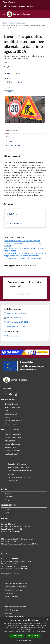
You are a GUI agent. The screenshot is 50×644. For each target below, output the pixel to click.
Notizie (7, 493)
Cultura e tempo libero (13, 437)
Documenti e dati (11, 424)
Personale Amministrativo (14, 421)
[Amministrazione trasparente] (17, 6)
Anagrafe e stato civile (13, 434)
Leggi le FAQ (9, 593)
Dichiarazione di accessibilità (15, 617)
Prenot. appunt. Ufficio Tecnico (16, 587)
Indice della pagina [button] (13, 130)
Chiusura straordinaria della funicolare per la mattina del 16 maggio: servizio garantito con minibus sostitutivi (25, 254)
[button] (25, 640)
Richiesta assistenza (12, 597)
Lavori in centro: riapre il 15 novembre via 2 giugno (22, 241)
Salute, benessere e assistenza (19, 477)
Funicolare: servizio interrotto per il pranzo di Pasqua (22, 258)
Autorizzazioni (13, 481)
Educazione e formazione (17, 464)
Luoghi (7, 509)
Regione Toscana (9, 2)
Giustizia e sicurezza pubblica (19, 467)
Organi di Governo (11, 404)
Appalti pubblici (10, 447)
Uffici (7, 411)
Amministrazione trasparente (15, 607)
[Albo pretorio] (30, 6)
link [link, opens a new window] (45, 632)
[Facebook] (5, 394)
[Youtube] (10, 394)
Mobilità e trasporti (12, 454)
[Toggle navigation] (4, 14)
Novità (12, 23)
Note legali (9, 613)
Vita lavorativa (10, 441)
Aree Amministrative (12, 407)
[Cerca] (46, 14)
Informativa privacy (12, 610)
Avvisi (7, 500)
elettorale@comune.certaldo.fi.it (26, 544)
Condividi (9, 73)
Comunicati (21, 23)
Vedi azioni (19, 73)
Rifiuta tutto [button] (33, 636)
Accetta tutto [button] (17, 636)
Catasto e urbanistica (12, 451)
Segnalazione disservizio (13, 590)
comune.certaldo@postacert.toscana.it (19, 539)
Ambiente (12, 474)
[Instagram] (16, 394)
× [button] (48, 619)
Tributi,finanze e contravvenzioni (20, 471)
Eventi (7, 513)
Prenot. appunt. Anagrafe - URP (16, 583)
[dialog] (25, 631)
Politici (7, 417)
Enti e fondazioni (11, 414)
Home (5, 23)
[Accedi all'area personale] (5, 6)
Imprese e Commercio (12, 444)
